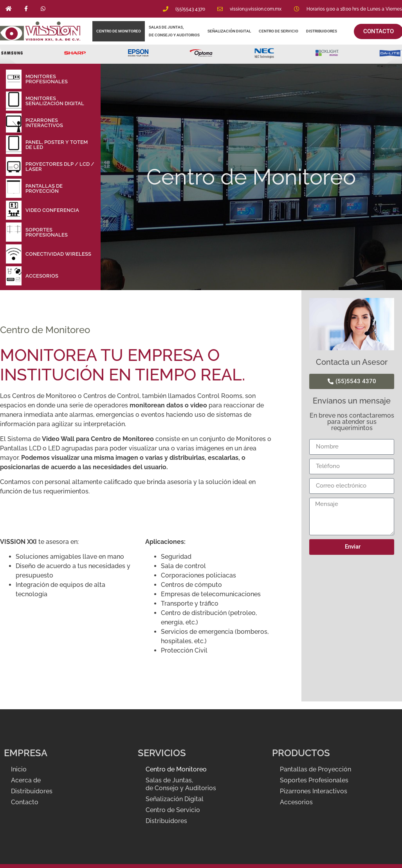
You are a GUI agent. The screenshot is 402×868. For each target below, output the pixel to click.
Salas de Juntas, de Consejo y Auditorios (174, 31)
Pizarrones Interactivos (314, 791)
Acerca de (27, 780)
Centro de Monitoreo (119, 31)
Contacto (25, 802)
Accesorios (296, 802)
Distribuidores (322, 31)
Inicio (20, 769)
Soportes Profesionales (314, 780)
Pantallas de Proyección (315, 769)
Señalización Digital (229, 31)
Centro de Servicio (279, 31)
